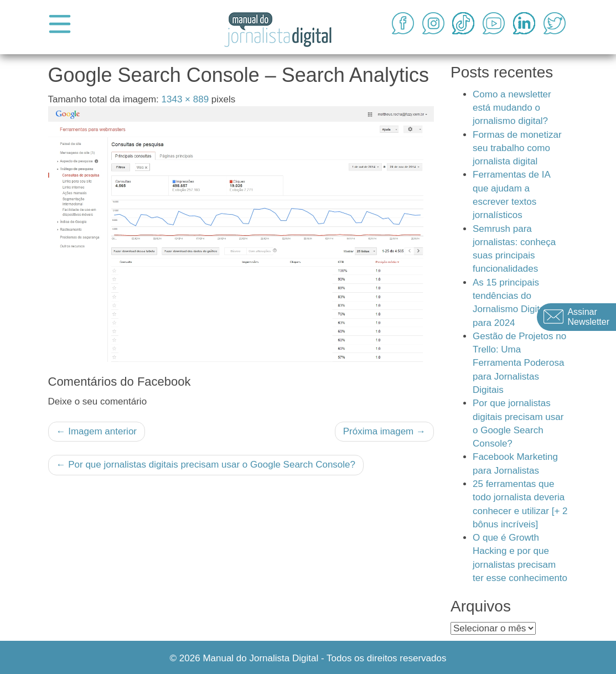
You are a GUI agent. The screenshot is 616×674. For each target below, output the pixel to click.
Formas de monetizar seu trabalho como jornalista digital (517, 148)
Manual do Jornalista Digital (260, 658)
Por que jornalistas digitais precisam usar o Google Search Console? (206, 465)
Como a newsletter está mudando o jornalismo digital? (512, 108)
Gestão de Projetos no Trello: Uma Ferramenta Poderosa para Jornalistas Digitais (519, 363)
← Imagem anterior (97, 431)
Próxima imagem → (384, 431)
